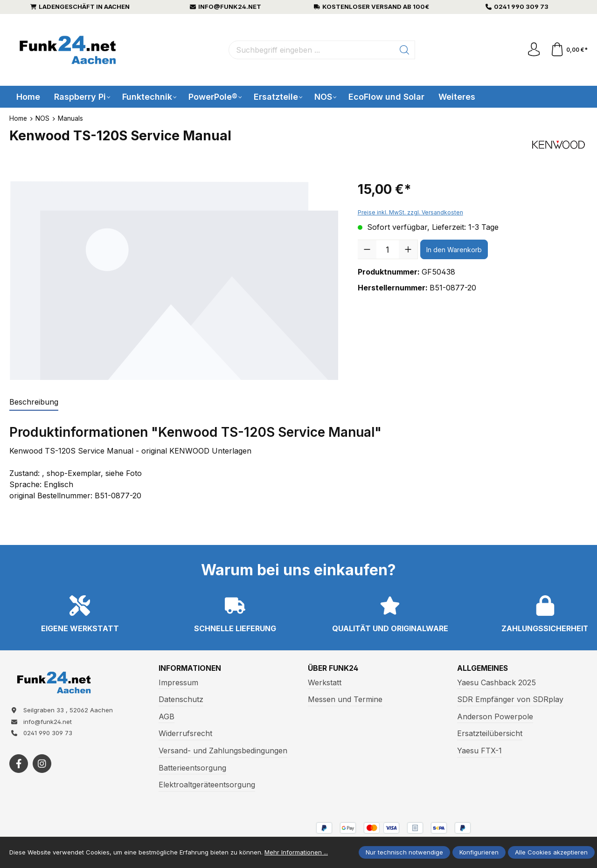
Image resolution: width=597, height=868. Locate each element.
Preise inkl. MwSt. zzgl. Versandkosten (410, 212)
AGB (167, 716)
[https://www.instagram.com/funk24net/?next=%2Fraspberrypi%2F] (42, 764)
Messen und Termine (345, 699)
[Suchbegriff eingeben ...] (312, 50)
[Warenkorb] (569, 50)
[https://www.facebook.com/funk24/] (19, 764)
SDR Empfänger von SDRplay (510, 699)
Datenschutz (181, 699)
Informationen (191, 668)
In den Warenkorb (454, 250)
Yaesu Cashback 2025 (496, 682)
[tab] (34, 402)
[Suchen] (405, 50)
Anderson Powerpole (495, 716)
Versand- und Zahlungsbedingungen (223, 751)
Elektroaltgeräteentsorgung (207, 785)
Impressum (178, 682)
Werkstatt (325, 682)
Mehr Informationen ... (296, 852)
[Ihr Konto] (534, 50)
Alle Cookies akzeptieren (551, 852)
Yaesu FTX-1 (479, 751)
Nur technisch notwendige (404, 852)
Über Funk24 (333, 668)
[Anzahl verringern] (367, 249)
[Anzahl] (388, 249)
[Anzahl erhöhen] (408, 249)
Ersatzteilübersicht (490, 734)
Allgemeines (484, 668)
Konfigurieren (479, 852)
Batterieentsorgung (192, 768)
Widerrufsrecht (185, 734)
